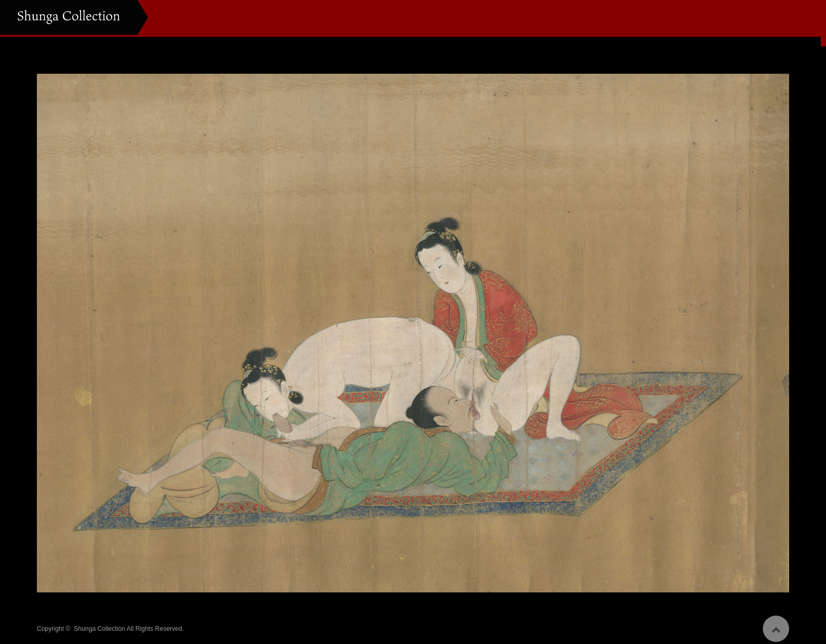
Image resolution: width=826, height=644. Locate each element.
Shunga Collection (99, 625)
